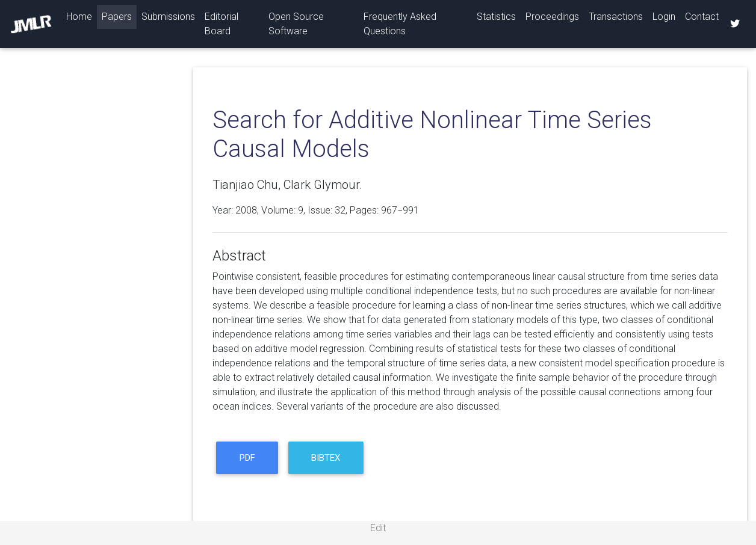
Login (664, 17)
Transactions (616, 17)
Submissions (168, 17)
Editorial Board (222, 24)
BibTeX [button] (326, 458)
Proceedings (552, 17)
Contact (702, 17)
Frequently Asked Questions (400, 24)
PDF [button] (247, 458)
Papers (117, 17)
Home (82, 16)
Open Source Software (296, 24)
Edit (378, 528)
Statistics (496, 17)
